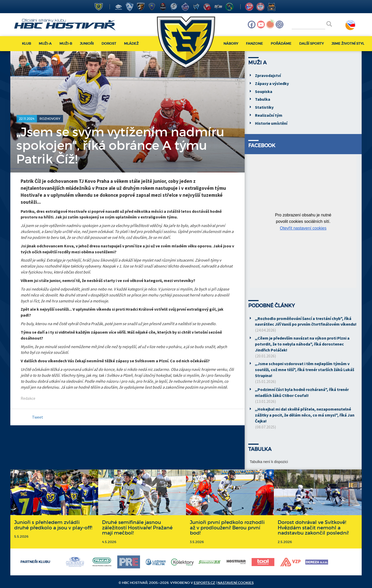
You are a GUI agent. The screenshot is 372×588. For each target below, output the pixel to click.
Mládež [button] (131, 44)
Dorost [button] (109, 44)
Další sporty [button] (311, 44)
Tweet (38, 417)
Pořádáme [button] (281, 44)
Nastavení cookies (236, 583)
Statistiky (264, 107)
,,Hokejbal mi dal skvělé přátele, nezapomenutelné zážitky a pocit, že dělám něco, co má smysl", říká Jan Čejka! (305, 415)
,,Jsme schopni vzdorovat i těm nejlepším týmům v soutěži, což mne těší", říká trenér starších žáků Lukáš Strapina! (305, 370)
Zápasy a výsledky (272, 83)
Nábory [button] (231, 44)
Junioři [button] (87, 44)
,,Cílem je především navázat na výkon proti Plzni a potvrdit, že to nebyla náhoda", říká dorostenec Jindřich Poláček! (302, 344)
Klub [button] (26, 44)
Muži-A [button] (45, 44)
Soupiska (264, 91)
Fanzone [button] (254, 44)
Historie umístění (271, 123)
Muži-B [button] (66, 44)
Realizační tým (269, 115)
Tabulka (263, 99)
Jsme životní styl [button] (348, 44)
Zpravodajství (268, 75)
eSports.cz (204, 583)
